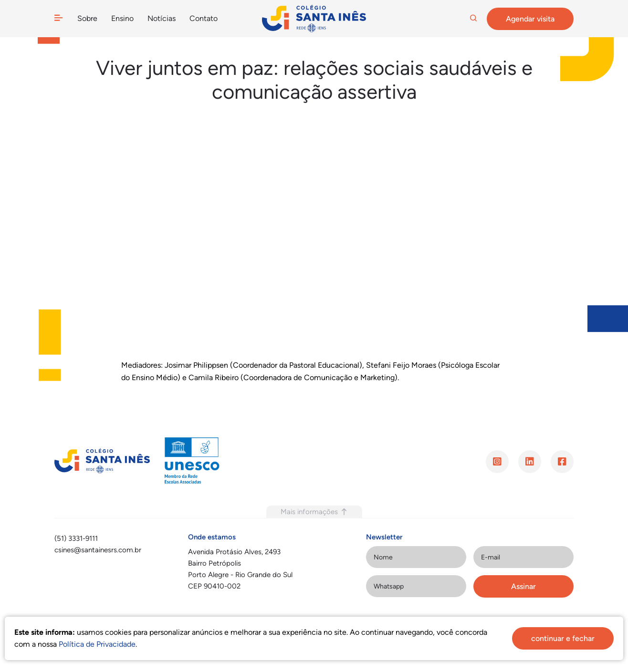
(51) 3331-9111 (76, 538)
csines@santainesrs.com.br (98, 550)
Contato (203, 18)
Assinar (523, 586)
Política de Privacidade (97, 644)
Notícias (161, 18)
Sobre (87, 18)
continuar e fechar (563, 638)
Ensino (122, 18)
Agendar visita (530, 19)
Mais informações (314, 512)
